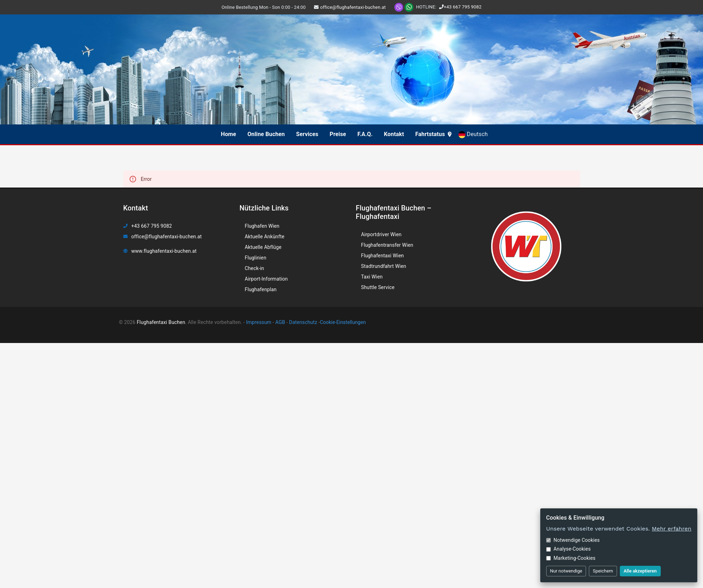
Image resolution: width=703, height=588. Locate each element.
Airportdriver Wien (381, 234)
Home (229, 134)
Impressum (258, 322)
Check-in (255, 268)
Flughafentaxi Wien (383, 256)
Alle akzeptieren (640, 571)
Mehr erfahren (672, 529)
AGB (280, 322)
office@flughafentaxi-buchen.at (353, 7)
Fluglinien (256, 258)
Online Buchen (266, 134)
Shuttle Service (378, 287)
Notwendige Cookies (573, 540)
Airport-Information (266, 279)
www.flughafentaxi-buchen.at (164, 251)
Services (307, 134)
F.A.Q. (365, 134)
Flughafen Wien (262, 226)
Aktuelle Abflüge (263, 247)
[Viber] (399, 7)
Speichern (603, 571)
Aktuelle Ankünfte (265, 237)
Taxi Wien (372, 277)
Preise (338, 134)
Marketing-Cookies (571, 558)
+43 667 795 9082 (463, 7)
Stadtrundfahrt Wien (384, 266)
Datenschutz (303, 322)
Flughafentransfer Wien (387, 245)
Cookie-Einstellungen (343, 322)
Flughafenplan (261, 289)
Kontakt (394, 134)
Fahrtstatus (434, 134)
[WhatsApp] (409, 7)
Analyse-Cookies (569, 549)
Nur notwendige (566, 571)
